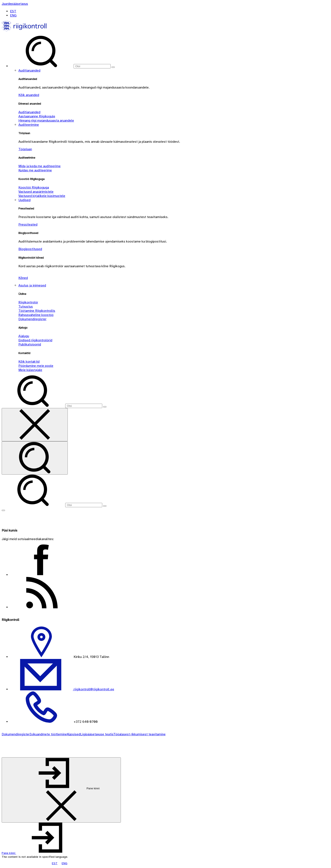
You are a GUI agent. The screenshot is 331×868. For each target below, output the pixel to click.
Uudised (24, 200)
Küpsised (74, 734)
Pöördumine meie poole (36, 366)
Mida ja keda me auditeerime (40, 166)
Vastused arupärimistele (36, 192)
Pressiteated (28, 225)
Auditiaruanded (29, 71)
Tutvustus (26, 307)
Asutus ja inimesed (32, 285)
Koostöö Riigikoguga (34, 187)
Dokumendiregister (32, 319)
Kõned (23, 278)
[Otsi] (92, 66)
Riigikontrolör (28, 302)
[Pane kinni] (61, 790)
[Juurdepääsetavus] (15, 4)
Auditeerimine (29, 125)
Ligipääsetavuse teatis (97, 734)
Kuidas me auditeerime (35, 170)
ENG (13, 15)
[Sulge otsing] (35, 425)
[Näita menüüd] (3, 510)
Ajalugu (24, 336)
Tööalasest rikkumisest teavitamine (139, 734)
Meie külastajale (30, 370)
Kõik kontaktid (29, 362)
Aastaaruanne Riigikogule (37, 116)
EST (13, 11)
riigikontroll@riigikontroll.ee (93, 689)
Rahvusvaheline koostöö (36, 315)
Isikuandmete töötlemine (48, 734)
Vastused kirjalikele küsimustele (42, 196)
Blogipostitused (30, 249)
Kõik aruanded (29, 95)
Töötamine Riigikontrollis (37, 311)
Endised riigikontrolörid (35, 340)
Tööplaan (25, 149)
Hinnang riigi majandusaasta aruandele (46, 121)
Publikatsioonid (30, 344)
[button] (40, 853)
